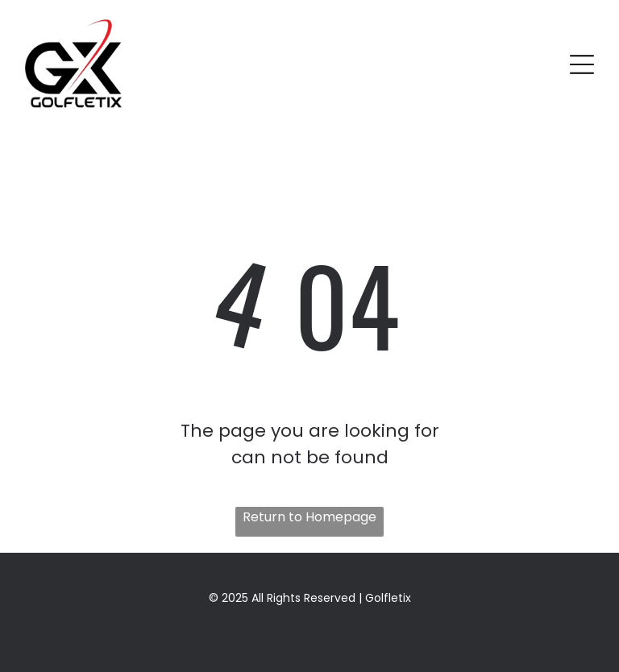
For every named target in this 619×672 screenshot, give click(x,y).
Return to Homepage (309, 517)
